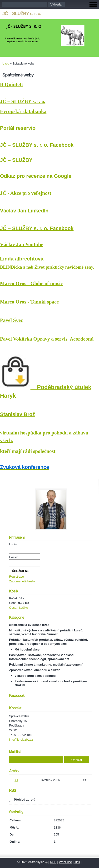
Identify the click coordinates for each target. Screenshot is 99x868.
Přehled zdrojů (25, 800)
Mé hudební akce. (27, 649)
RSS (53, 862)
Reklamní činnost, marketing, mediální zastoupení (46, 665)
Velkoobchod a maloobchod (35, 676)
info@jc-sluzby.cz (21, 740)
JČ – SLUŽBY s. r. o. (22, 14)
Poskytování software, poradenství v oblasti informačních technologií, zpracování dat (41, 657)
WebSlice (66, 862)
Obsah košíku (19, 608)
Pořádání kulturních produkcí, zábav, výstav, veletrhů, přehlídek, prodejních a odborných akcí (48, 642)
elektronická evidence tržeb (29, 625)
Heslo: (13, 557)
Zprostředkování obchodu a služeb (35, 670)
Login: (13, 544)
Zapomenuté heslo (22, 581)
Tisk (77, 862)
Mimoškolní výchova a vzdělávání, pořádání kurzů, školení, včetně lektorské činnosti (46, 632)
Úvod (6, 64)
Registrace (16, 577)
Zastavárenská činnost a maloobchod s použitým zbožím (51, 683)
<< (16, 780)
